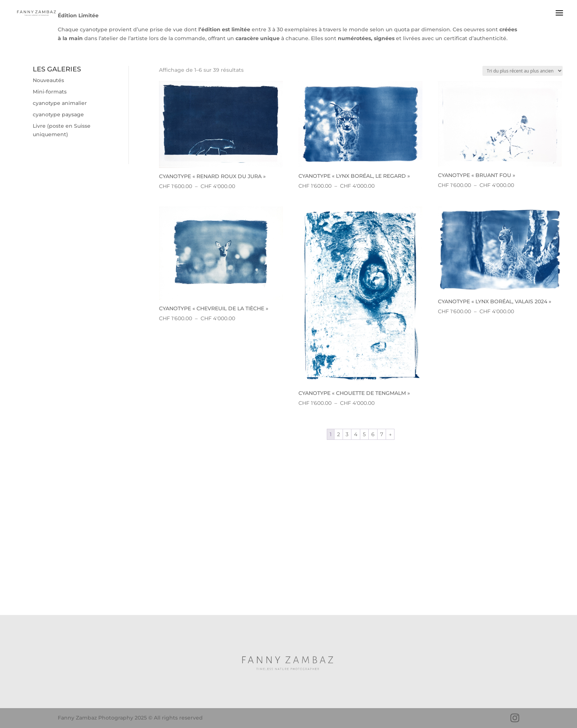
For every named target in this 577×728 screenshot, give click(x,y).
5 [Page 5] (364, 434)
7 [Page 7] (382, 434)
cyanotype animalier (60, 103)
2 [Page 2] (339, 434)
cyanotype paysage (58, 114)
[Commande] (523, 71)
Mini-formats (50, 92)
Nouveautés (48, 80)
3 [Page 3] (347, 434)
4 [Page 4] (356, 434)
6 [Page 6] (373, 434)
